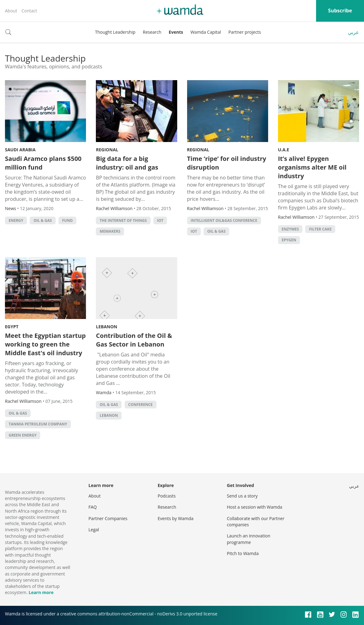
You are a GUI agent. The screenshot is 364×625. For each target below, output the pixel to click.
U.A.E (284, 150)
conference (141, 405)
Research (152, 32)
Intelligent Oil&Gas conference (224, 220)
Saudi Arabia (20, 150)
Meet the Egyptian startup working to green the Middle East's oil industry (45, 344)
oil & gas (43, 220)
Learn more (41, 592)
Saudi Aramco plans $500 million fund (43, 163)
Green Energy (23, 435)
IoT (160, 220)
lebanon (109, 415)
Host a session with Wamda (255, 507)
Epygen (289, 240)
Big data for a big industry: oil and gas (127, 163)
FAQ (93, 507)
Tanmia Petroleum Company (38, 424)
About (11, 11)
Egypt (12, 327)
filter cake (320, 229)
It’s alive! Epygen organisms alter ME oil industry (312, 167)
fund (67, 220)
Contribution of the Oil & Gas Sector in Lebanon (134, 340)
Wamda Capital (206, 32)
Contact (29, 11)
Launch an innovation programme (249, 539)
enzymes (290, 229)
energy (16, 220)
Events (176, 32)
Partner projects (245, 32)
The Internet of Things (123, 220)
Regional (107, 150)
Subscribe (340, 11)
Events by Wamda (176, 518)
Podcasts (167, 496)
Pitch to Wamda (243, 553)
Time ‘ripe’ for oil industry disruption (227, 163)
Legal (94, 530)
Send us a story (242, 496)
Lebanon (107, 327)
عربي (353, 32)
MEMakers (110, 231)
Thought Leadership (115, 32)
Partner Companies (108, 518)
